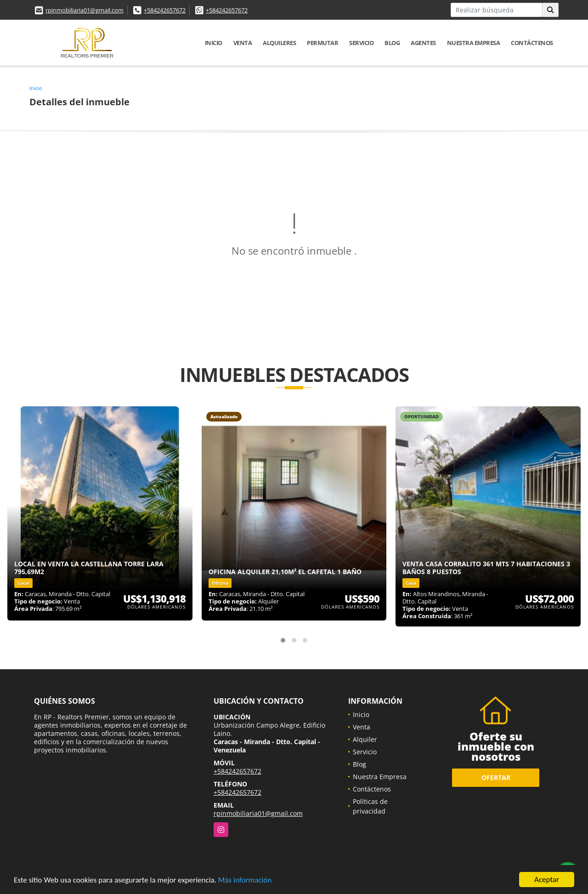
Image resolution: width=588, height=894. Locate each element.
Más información (245, 881)
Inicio (214, 43)
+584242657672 (165, 10)
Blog (392, 43)
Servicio (361, 43)
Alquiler (365, 739)
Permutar (322, 43)
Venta (243, 43)
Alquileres (279, 43)
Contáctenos (532, 43)
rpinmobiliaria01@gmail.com (85, 10)
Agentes (423, 43)
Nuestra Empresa (474, 43)
